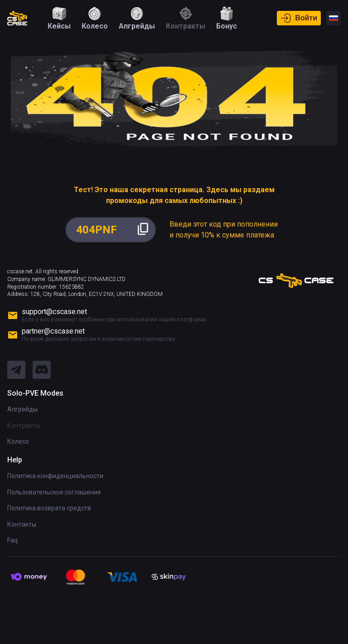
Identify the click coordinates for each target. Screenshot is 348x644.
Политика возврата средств (49, 508)
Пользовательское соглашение (54, 492)
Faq (12, 540)
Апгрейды (22, 409)
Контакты (22, 524)
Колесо (18, 441)
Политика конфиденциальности (55, 476)
